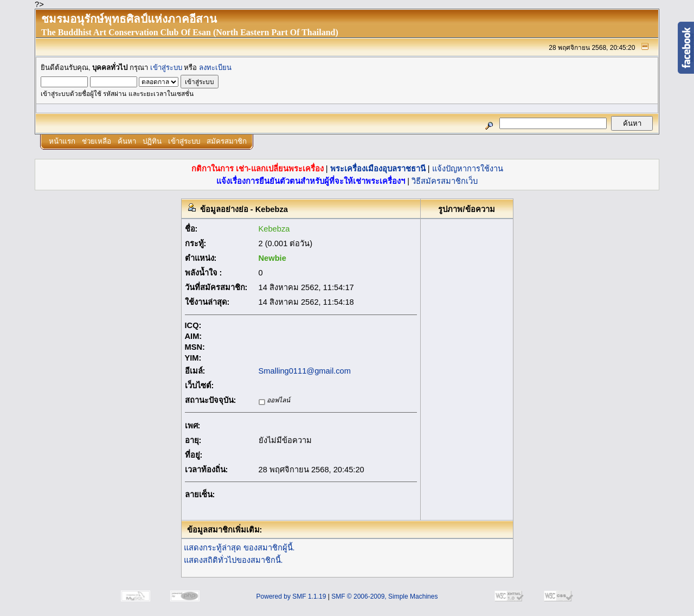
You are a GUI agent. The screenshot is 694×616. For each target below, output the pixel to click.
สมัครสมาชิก (227, 141)
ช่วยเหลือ (97, 141)
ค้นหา (127, 141)
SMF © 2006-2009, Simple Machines (384, 596)
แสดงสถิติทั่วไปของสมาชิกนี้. (233, 560)
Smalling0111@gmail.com (305, 371)
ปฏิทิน (152, 141)
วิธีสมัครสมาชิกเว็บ (445, 181)
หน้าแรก (62, 141)
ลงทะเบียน (215, 68)
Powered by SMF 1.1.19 (291, 596)
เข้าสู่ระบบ (166, 68)
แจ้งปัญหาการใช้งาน (468, 169)
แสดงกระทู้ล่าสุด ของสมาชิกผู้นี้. (239, 548)
